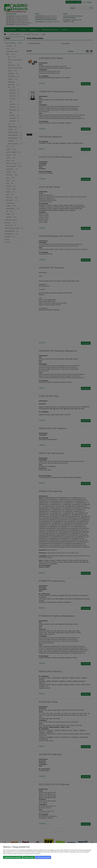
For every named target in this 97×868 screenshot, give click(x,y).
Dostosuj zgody (29, 857)
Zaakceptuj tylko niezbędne (13, 857)
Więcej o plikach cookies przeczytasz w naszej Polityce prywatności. (22, 853)
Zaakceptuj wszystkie (43, 857)
